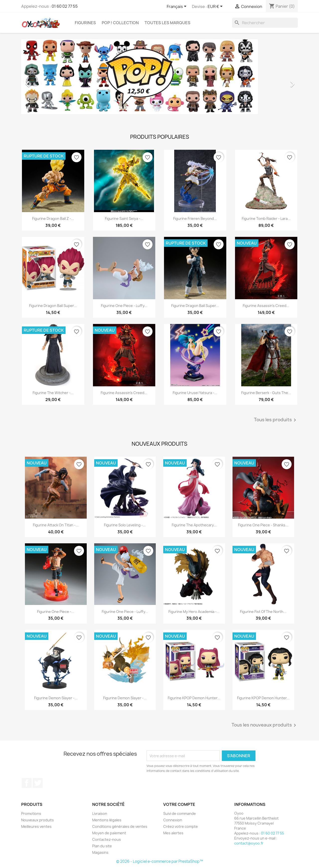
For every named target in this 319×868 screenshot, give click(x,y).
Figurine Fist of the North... (263, 612)
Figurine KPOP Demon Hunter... (194, 698)
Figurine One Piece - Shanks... (263, 525)
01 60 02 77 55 (65, 6)
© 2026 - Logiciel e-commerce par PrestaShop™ (160, 861)
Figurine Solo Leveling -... (125, 525)
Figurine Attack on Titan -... (56, 525)
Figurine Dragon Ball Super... (53, 306)
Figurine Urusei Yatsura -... (195, 393)
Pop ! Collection (120, 23)
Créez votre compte (181, 826)
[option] (159, 82)
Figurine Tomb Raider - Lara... (266, 218)
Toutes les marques (167, 23)
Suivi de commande (180, 813)
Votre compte (179, 804)
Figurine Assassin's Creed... (266, 306)
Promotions (31, 813)
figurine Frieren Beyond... (195, 218)
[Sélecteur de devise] (216, 7)
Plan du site (102, 846)
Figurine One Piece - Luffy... (124, 306)
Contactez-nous (107, 839)
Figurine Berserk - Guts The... (266, 393)
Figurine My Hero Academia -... (194, 612)
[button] (42, 82)
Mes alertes (173, 833)
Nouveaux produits (38, 820)
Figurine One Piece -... (56, 612)
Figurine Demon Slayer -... (56, 698)
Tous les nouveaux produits (265, 725)
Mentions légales (107, 820)
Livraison (100, 813)
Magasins (100, 852)
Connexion (173, 820)
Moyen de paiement (109, 833)
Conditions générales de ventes (120, 826)
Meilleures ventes (36, 826)
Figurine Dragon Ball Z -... (53, 218)
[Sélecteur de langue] (177, 7)
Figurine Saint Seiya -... (124, 218)
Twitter (38, 783)
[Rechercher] (265, 23)
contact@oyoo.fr (249, 843)
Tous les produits (276, 420)
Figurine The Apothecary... (194, 525)
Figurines (85, 23)
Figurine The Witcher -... (53, 393)
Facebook (27, 783)
